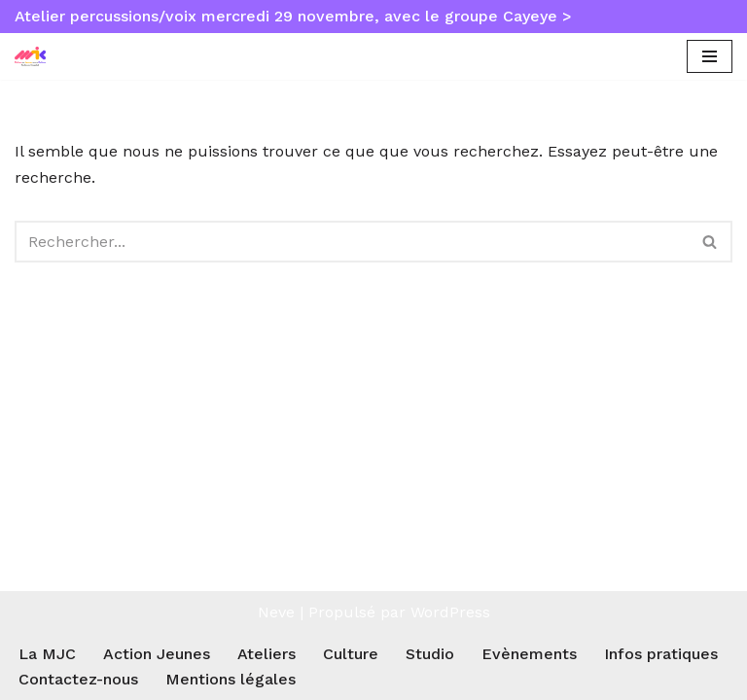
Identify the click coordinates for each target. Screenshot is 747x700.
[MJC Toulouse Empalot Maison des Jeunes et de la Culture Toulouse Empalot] (35, 57)
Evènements (529, 654)
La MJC (47, 654)
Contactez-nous (78, 679)
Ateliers (267, 654)
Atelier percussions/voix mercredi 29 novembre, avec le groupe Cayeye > (293, 16)
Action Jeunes (157, 654)
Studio (430, 654)
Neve (276, 612)
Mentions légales (231, 679)
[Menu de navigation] (710, 56)
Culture (351, 654)
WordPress (450, 612)
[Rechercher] (352, 242)
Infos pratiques (661, 654)
